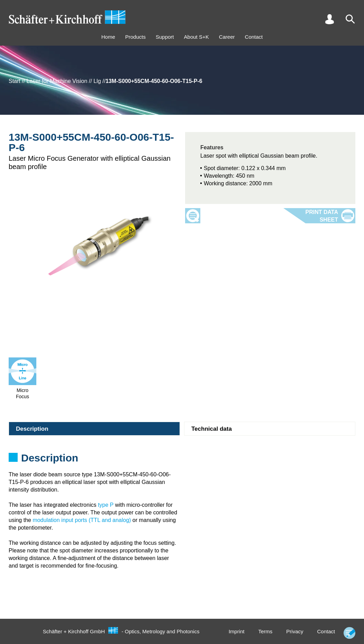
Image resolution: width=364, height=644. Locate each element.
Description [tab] (32, 429)
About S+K (197, 37)
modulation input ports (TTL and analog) (82, 520)
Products (135, 37)
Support (165, 37)
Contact (254, 37)
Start (15, 81)
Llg (97, 81)
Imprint (237, 631)
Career (227, 37)
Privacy (295, 631)
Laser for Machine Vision (57, 81)
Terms (265, 631)
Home (108, 37)
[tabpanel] (182, 460)
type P (106, 505)
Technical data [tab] (212, 429)
